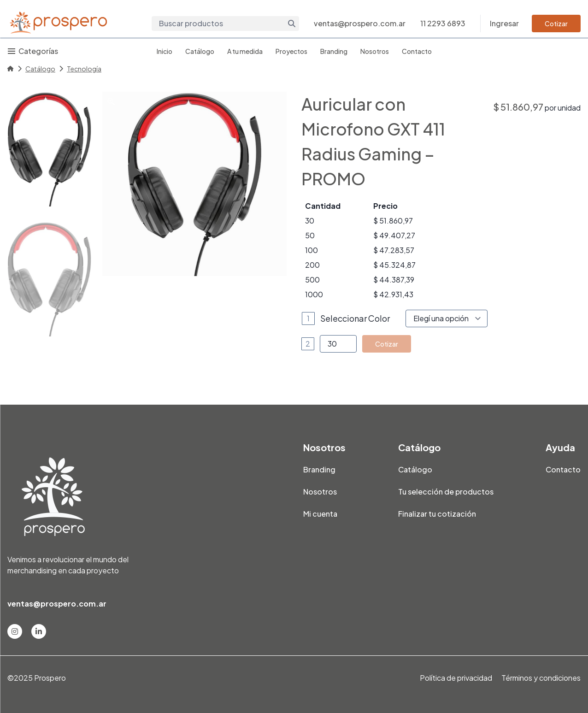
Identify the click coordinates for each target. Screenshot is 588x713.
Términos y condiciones (541, 678)
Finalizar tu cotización (437, 514)
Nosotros (375, 51)
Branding (334, 51)
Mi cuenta (320, 514)
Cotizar (556, 24)
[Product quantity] (338, 344)
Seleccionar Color (355, 318)
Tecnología (84, 69)
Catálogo (200, 51)
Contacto (417, 51)
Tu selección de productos (446, 492)
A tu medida (245, 51)
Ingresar (504, 23)
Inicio (165, 51)
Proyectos (291, 51)
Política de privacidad (456, 678)
